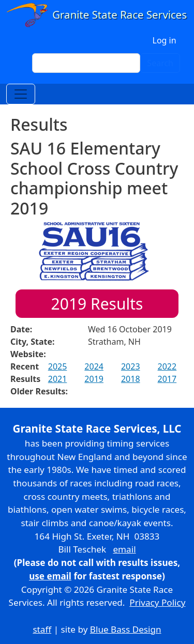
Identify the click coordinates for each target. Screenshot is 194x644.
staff (42, 629)
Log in (165, 40)
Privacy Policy (157, 602)
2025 (58, 366)
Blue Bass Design (126, 629)
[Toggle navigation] (21, 94)
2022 (167, 366)
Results (97, 304)
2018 (131, 379)
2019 (94, 379)
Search (160, 63)
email (124, 549)
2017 (167, 379)
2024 (94, 366)
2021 (58, 379)
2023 (131, 366)
